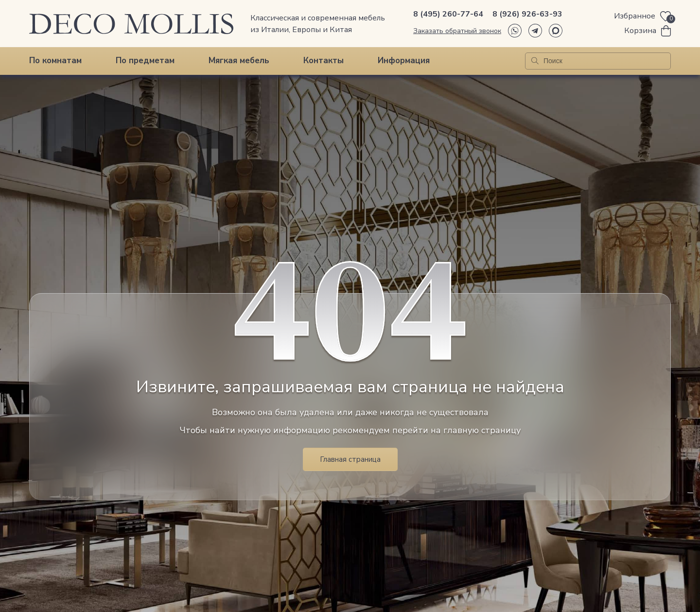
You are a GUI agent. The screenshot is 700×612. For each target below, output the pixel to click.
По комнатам (55, 61)
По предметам (145, 61)
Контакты (324, 61)
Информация (404, 61)
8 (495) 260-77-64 (448, 14)
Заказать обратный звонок (457, 31)
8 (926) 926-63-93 (527, 14)
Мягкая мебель (239, 61)
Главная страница (350, 459)
